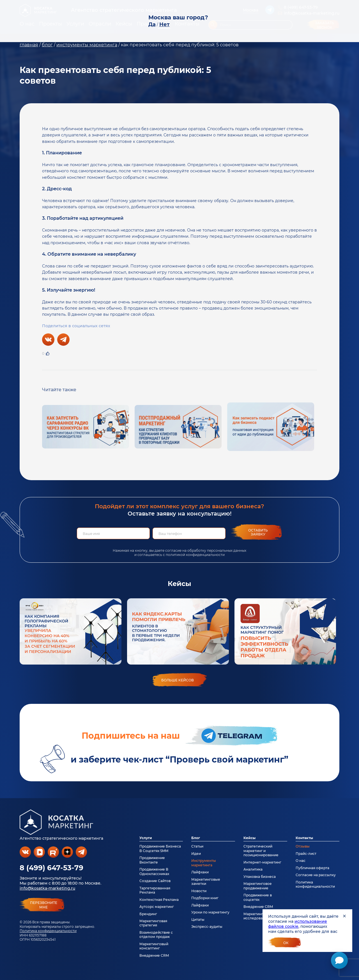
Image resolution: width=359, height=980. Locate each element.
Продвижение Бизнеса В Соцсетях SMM (160, 848)
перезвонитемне (44, 905)
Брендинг (148, 914)
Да (152, 24)
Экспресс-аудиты (207, 927)
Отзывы (303, 846)
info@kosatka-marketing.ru (47, 888)
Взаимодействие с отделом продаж (156, 935)
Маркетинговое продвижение (258, 886)
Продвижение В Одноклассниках (154, 871)
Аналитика (253, 869)
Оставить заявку (258, 532)
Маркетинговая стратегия (153, 923)
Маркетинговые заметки (206, 881)
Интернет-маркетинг (262, 862)
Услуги (146, 838)
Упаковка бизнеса (260, 877)
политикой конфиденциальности (195, 555)
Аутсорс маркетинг (157, 907)
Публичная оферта (312, 868)
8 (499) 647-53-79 (51, 868)
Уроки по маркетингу (210, 912)
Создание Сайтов (155, 881)
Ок (286, 943)
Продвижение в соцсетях (258, 897)
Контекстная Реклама (159, 900)
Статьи (197, 846)
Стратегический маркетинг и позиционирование (261, 851)
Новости (199, 891)
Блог (196, 838)
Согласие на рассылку (316, 875)
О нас (301, 861)
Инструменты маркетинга (204, 863)
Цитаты (198, 920)
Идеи (196, 854)
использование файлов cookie (298, 924)
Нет (164, 24)
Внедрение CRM (154, 955)
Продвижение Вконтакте (152, 860)
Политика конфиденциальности (48, 931)
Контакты (304, 838)
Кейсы (249, 838)
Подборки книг (205, 898)
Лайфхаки (200, 872)
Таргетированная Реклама (155, 890)
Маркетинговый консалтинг (154, 946)
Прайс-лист (306, 854)
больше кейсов (178, 680)
